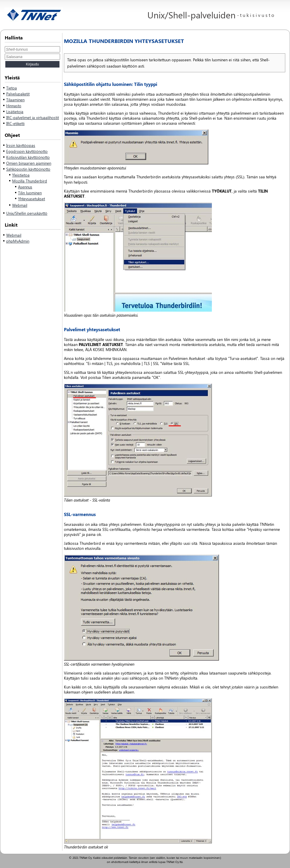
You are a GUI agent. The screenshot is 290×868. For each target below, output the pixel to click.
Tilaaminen (15, 100)
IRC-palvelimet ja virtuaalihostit (33, 117)
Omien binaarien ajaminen (29, 163)
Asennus (25, 187)
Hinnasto (14, 106)
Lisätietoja (15, 112)
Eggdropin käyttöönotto (27, 151)
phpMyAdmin (18, 241)
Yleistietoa (21, 175)
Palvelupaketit (18, 94)
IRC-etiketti (15, 123)
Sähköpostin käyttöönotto (28, 169)
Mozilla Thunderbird (30, 181)
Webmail (20, 205)
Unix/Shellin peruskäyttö (27, 213)
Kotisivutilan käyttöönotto (28, 157)
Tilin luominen (30, 193)
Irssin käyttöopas (21, 145)
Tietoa (12, 88)
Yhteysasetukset (32, 199)
